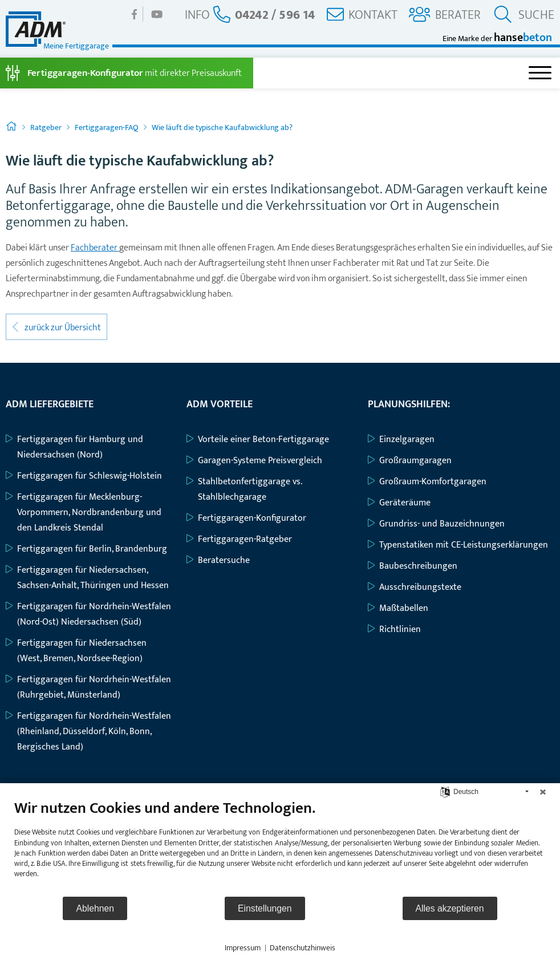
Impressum (243, 948)
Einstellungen (265, 908)
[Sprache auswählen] (445, 791)
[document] (280, 847)
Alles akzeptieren (450, 908)
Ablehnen (95, 908)
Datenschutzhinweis (303, 948)
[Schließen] (543, 792)
